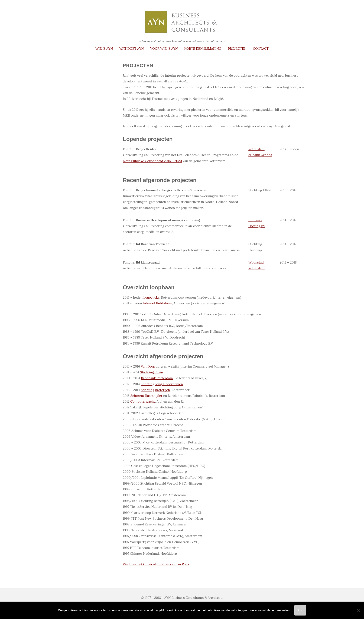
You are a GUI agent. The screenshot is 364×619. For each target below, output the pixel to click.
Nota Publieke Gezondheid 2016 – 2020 (153, 161)
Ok (300, 610)
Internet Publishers (157, 303)
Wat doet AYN (132, 49)
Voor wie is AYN (164, 49)
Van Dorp (148, 366)
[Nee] (358, 610)
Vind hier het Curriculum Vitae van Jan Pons (156, 564)
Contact (261, 49)
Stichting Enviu (152, 372)
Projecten (237, 49)
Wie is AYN (104, 49)
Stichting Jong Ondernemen (162, 384)
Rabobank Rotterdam (157, 378)
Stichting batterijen (155, 390)
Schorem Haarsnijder (146, 396)
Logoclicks (151, 297)
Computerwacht (143, 401)
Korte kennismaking (203, 49)
